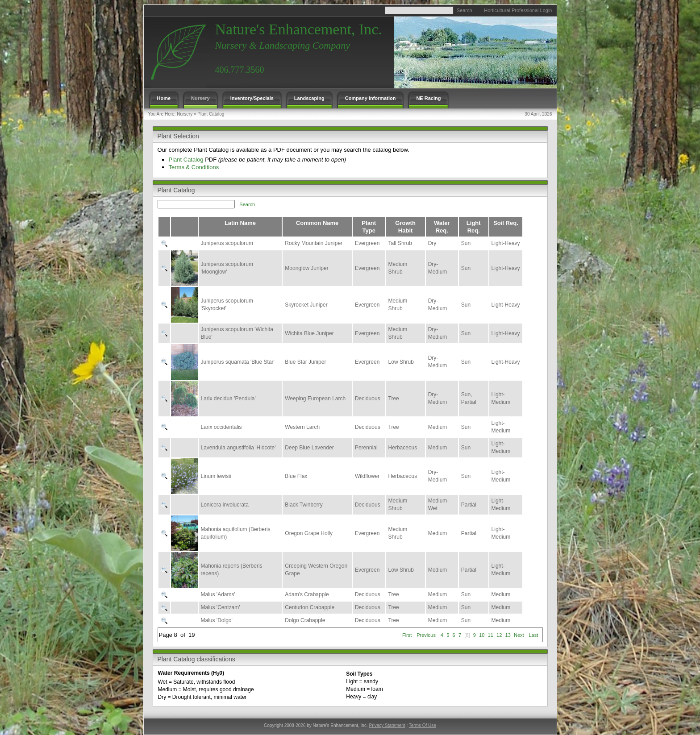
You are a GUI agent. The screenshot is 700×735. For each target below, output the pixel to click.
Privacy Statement (387, 725)
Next (519, 635)
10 (482, 635)
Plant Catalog (211, 114)
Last (533, 635)
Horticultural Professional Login (518, 10)
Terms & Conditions (194, 167)
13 (508, 635)
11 (491, 635)
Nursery (185, 114)
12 (499, 635)
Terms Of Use (423, 725)
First (407, 635)
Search (465, 10)
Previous (426, 635)
